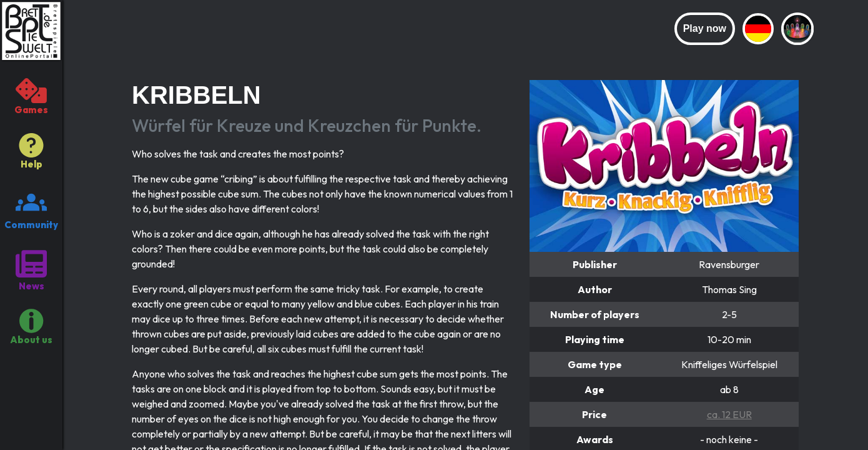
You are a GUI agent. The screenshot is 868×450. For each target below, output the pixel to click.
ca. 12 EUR (729, 414)
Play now (705, 28)
